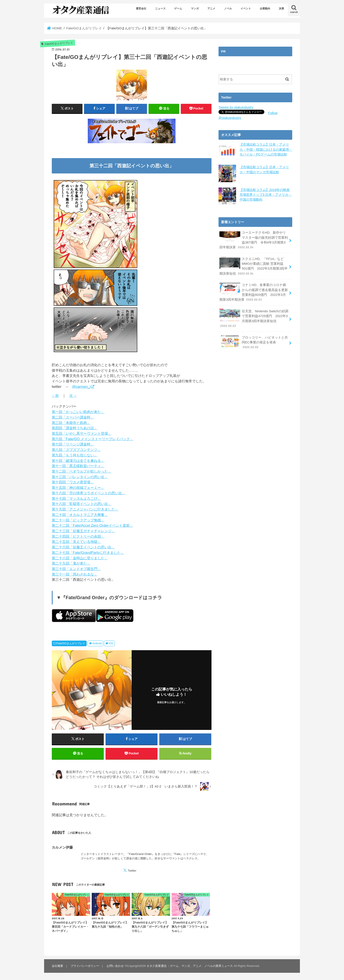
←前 (55, 396)
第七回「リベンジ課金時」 (73, 444)
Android (97, 643)
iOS (111, 643)
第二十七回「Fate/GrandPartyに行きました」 (88, 553)
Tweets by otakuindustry (236, 107)
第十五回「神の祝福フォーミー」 (78, 487)
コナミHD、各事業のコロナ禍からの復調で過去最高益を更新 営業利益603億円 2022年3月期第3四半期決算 (254, 292)
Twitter (132, 871)
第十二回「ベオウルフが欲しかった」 (82, 471)
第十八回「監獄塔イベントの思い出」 (82, 504)
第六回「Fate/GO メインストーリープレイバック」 (93, 439)
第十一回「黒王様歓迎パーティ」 (78, 466)
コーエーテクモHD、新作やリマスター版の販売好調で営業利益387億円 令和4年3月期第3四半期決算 (254, 240)
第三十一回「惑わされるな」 (75, 574)
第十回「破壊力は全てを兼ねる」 (78, 461)
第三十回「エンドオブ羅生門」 (76, 569)
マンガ (195, 9)
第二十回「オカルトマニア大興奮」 (80, 515)
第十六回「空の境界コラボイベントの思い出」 (89, 493)
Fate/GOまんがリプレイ (71, 643)
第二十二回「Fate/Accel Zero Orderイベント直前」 (92, 525)
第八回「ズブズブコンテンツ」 (76, 450)
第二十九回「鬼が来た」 (71, 563)
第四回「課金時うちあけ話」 (75, 428)
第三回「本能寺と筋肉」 (71, 423)
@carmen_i (81, 387)
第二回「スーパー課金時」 (73, 417)
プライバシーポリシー (85, 966)
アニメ (211, 9)
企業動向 (265, 9)
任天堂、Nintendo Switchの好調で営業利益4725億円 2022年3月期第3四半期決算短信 (254, 318)
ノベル (228, 9)
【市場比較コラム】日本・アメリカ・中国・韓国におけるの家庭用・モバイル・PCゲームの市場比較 (266, 149)
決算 (281, 9)
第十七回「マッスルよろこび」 (76, 498)
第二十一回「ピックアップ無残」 (78, 520)
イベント (246, 9)
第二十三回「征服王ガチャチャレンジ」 (83, 531)
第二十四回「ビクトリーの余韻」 (78, 536)
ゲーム (178, 9)
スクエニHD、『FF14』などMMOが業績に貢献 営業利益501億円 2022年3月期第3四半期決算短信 (254, 266)
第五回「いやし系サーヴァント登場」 (82, 433)
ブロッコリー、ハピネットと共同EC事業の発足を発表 (254, 342)
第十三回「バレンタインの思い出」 (80, 477)
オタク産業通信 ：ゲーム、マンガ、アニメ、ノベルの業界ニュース (190, 966)
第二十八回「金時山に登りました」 (80, 558)
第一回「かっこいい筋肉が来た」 (78, 412)
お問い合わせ (115, 966)
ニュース (160, 9)
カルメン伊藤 (62, 847)
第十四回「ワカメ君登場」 (73, 482)
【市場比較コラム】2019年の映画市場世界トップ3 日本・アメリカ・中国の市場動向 (266, 194)
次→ (73, 396)
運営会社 (141, 9)
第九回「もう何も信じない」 (75, 455)
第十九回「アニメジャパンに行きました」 (85, 509)
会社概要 (57, 966)
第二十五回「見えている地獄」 (76, 542)
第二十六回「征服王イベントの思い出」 (83, 547)
